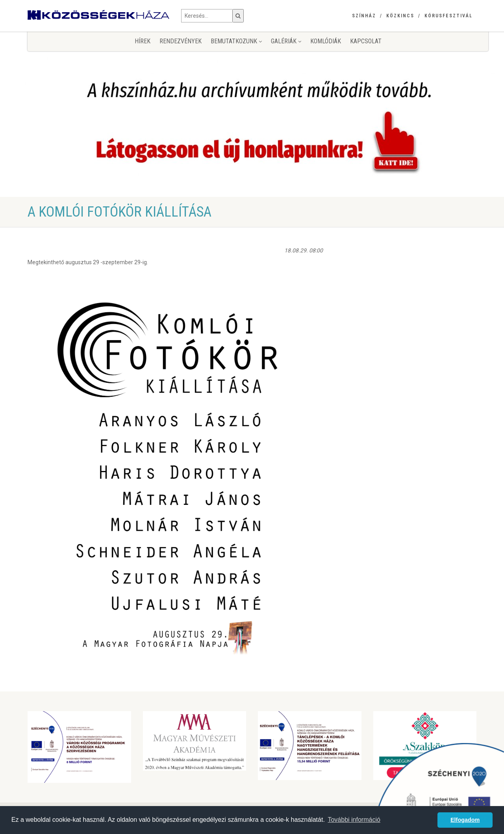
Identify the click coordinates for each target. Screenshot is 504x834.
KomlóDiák (326, 41)
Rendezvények (181, 41)
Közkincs (400, 16)
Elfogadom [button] (465, 820)
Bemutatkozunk (236, 41)
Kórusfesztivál (448, 16)
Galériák (286, 41)
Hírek (143, 41)
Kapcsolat (366, 41)
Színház (364, 16)
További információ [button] (354, 820)
